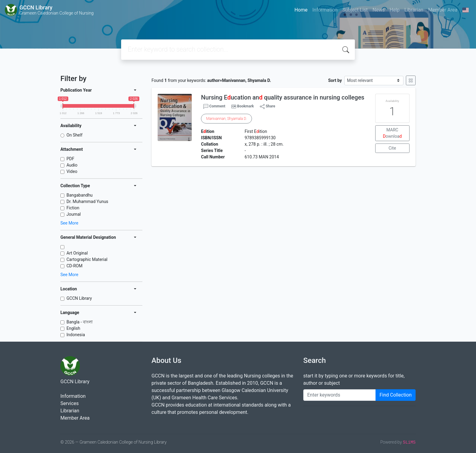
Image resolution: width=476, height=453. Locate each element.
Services (70, 403)
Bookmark (245, 106)
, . (226, 119)
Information (325, 10)
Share (267, 106)
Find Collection (396, 395)
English (73, 328)
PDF (70, 159)
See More (69, 223)
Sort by (335, 80)
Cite (392, 148)
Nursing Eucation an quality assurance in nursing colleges (283, 97)
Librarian (414, 10)
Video (72, 171)
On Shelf (75, 135)
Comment (214, 106)
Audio (72, 165)
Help (394, 10)
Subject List (355, 10)
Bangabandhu (80, 195)
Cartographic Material (87, 259)
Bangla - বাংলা (80, 322)
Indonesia (76, 335)
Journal (74, 214)
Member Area (443, 10)
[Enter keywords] (340, 395)
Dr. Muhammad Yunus (87, 201)
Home (301, 10)
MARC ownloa (392, 133)
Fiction (73, 208)
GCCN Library (79, 298)
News (379, 10)
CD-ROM (75, 266)
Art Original (77, 253)
